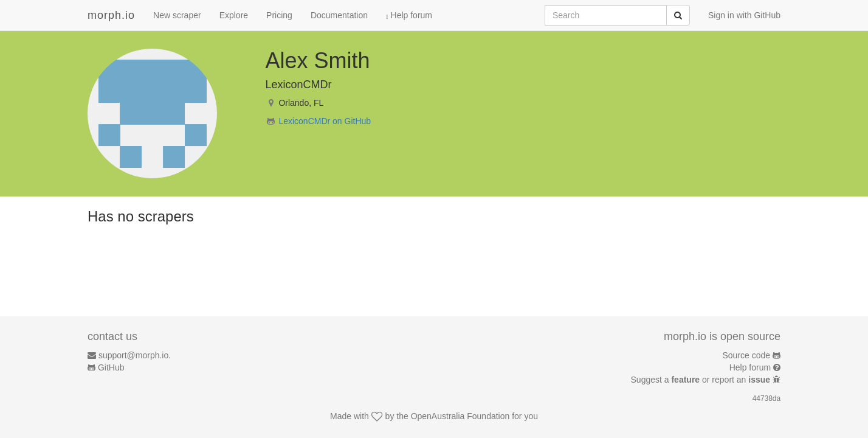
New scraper (177, 15)
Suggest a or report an (702, 380)
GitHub (111, 367)
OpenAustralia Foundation (460, 416)
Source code (747, 355)
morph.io (111, 15)
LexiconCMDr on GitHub (325, 121)
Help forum (409, 15)
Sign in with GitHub (744, 15)
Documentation (339, 15)
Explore (234, 15)
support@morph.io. (135, 355)
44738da (766, 398)
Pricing (279, 15)
